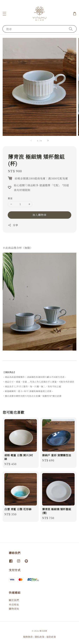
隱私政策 (40, 637)
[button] (4, 14)
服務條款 (28, 637)
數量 (10, 198)
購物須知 (14, 609)
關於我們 (14, 600)
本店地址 (14, 604)
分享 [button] (13, 225)
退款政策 (51, 637)
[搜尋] (71, 29)
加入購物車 (39, 215)
